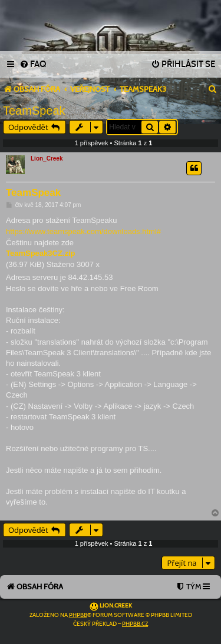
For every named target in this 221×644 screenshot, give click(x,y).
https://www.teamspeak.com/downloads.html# (83, 231)
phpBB (78, 615)
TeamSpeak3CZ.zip (41, 253)
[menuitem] (33, 65)
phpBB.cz (135, 624)
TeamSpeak (34, 111)
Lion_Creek (47, 159)
